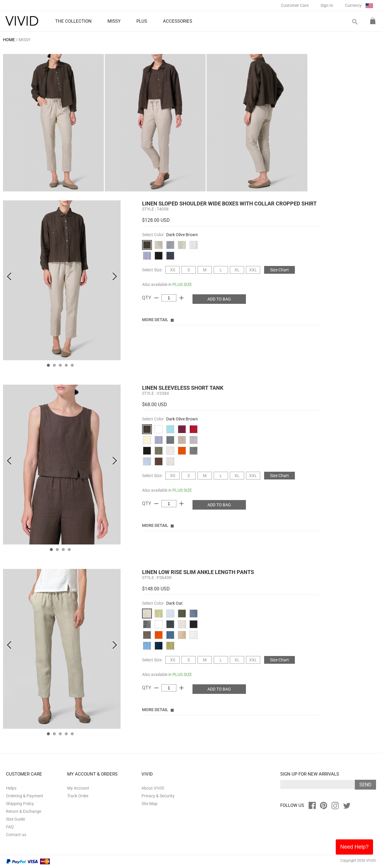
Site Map (150, 804)
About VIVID (153, 788)
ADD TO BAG (219, 299)
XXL (253, 270)
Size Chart (279, 270)
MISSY (24, 40)
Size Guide (16, 819)
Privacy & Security (158, 796)
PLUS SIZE (182, 284)
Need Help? (354, 847)
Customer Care (295, 5)
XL (237, 270)
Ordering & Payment (25, 796)
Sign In (327, 5)
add (181, 298)
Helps (11, 788)
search (355, 22)
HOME (9, 40)
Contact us (16, 835)
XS (173, 270)
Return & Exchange (24, 811)
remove (156, 298)
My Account (78, 788)
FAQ (10, 827)
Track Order (78, 796)
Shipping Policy (20, 804)
